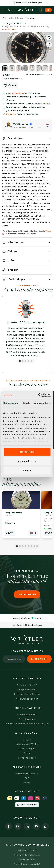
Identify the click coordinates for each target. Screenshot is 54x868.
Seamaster (30, 18)
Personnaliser (27, 461)
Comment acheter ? (27, 685)
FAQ (27, 778)
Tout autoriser (27, 452)
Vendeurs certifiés (27, 690)
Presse (27, 753)
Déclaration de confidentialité (27, 855)
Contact (27, 783)
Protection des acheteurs (27, 694)
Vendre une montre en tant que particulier (27, 724)
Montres (11, 18)
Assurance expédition (27, 699)
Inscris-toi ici (39, 659)
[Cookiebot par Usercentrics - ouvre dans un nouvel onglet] (38, 395)
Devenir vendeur (27, 719)
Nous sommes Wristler (27, 744)
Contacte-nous (27, 594)
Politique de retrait (27, 860)
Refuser (27, 470)
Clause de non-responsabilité (27, 864)
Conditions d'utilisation (27, 851)
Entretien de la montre (27, 774)
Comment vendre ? (27, 715)
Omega (20, 18)
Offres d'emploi (27, 749)
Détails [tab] (26, 403)
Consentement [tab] (11, 403)
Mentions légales (27, 758)
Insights (27, 740)
